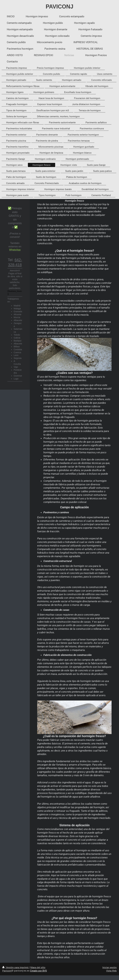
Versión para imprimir (16, 967)
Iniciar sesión (110, 967)
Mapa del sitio (38, 967)
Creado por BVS (38, 971)
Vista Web (111, 971)
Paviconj (7, 971)
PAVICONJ (60, 7)
